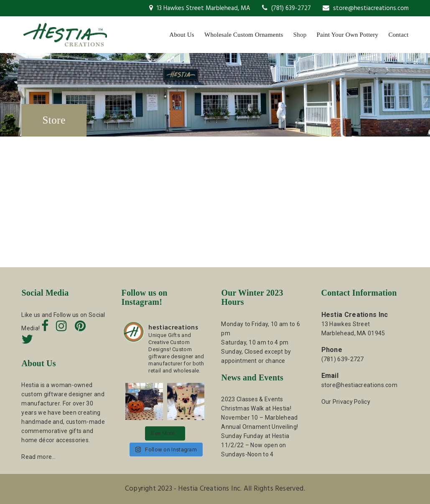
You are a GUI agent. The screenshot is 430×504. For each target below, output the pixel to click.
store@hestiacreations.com (366, 8)
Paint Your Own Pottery (348, 35)
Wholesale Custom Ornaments (244, 35)
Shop (300, 35)
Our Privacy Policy (346, 402)
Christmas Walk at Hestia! (256, 408)
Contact (398, 35)
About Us (182, 35)
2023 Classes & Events (252, 399)
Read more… (38, 457)
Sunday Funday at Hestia (255, 436)
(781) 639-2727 (286, 8)
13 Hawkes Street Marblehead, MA (200, 8)
